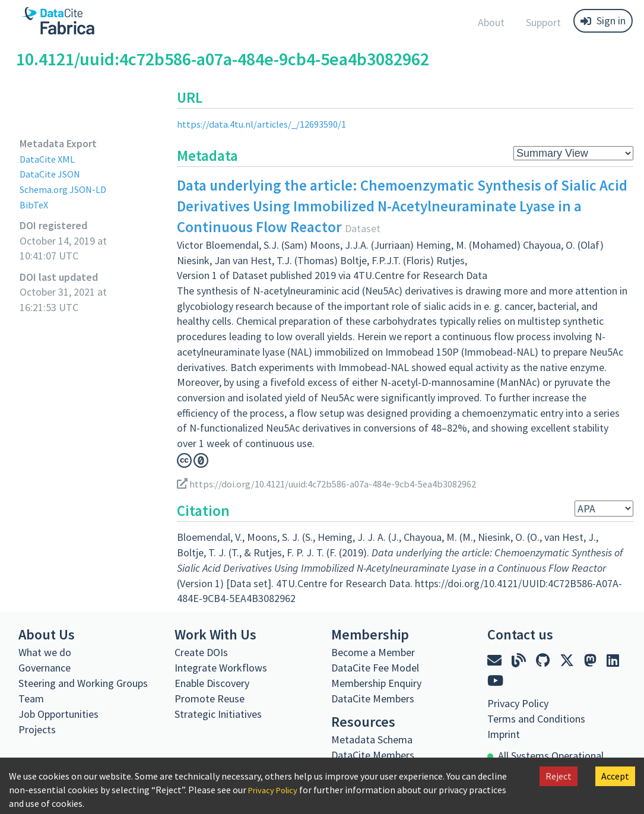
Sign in (603, 20)
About (491, 22)
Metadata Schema (372, 739)
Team (31, 699)
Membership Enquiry (376, 683)
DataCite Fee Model (375, 668)
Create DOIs (201, 652)
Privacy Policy (276, 790)
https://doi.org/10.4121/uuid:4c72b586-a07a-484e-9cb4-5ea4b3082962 (340, 484)
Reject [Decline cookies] (559, 776)
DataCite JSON (53, 174)
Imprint (504, 734)
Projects (37, 729)
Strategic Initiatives (218, 714)
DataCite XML (50, 159)
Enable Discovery (212, 683)
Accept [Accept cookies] (615, 776)
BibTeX (35, 205)
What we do (45, 652)
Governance (45, 668)
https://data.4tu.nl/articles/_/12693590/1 (268, 124)
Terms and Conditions (536, 719)
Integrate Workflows (221, 668)
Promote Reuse (210, 699)
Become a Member (373, 652)
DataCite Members (373, 699)
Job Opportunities (58, 714)
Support (543, 22)
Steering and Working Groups (83, 683)
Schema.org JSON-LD (67, 189)
